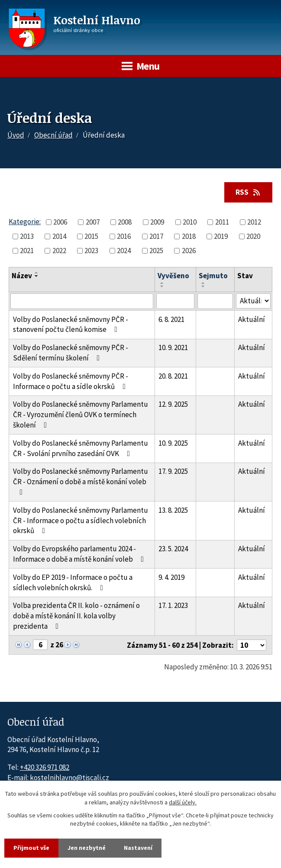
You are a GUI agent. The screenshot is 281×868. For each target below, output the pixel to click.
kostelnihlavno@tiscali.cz (69, 778)
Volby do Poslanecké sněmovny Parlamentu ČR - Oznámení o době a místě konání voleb (81, 481)
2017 (156, 236)
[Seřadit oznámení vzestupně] (37, 273)
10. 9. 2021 (173, 347)
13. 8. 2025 (173, 510)
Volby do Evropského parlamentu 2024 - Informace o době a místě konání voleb (80, 554)
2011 (222, 222)
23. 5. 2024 (173, 549)
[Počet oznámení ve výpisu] (252, 645)
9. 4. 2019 (171, 577)
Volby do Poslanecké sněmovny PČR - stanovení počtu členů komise (71, 325)
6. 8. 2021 (171, 319)
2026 (189, 251)
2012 (254, 222)
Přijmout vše (31, 848)
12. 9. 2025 (173, 404)
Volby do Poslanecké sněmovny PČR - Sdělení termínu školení (71, 353)
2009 (157, 222)
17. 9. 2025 (173, 471)
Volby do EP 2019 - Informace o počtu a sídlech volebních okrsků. (73, 582)
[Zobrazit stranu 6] (40, 645)
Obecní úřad (53, 135)
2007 (93, 222)
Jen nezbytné (87, 848)
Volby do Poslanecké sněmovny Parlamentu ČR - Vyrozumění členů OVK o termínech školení (81, 415)
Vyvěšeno (173, 276)
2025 (156, 251)
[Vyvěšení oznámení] (175, 301)
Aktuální (252, 319)
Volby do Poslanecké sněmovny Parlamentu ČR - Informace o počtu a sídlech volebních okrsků (81, 521)
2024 (124, 251)
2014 (59, 236)
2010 (190, 222)
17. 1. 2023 (173, 605)
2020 (253, 236)
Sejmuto (213, 276)
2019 (221, 236)
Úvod (16, 135)
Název (22, 276)
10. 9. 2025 (173, 443)
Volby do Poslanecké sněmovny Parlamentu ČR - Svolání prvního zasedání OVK (81, 448)
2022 (59, 251)
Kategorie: (25, 222)
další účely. (183, 802)
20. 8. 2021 (173, 376)
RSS (249, 192)
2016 (124, 236)
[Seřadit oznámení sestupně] (37, 276)
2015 (91, 236)
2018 (189, 236)
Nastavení (138, 848)
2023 (91, 251)
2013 (27, 236)
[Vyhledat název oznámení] (82, 301)
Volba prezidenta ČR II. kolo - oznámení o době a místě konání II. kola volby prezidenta (76, 616)
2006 (60, 222)
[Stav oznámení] (253, 301)
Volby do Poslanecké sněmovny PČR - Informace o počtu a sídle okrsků (71, 381)
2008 (125, 222)
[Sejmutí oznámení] (215, 301)
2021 (27, 251)
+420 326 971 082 (45, 767)
